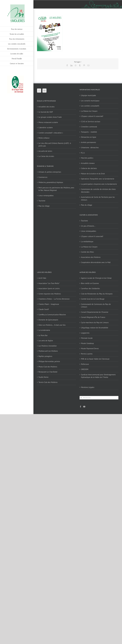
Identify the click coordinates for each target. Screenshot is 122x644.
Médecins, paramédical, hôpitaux (51, 182)
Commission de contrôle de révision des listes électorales (98, 191)
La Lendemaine (44, 330)
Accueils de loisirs (45, 151)
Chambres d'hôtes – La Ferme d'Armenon (54, 299)
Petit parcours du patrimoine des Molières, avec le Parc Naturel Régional (56, 189)
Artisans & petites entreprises (50, 172)
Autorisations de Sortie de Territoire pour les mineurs (98, 198)
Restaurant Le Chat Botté (48, 372)
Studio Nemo (43, 377)
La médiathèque (87, 242)
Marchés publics (87, 158)
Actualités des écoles (46, 107)
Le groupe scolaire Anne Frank (50, 117)
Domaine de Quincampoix (48, 320)
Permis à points (87, 354)
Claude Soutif (44, 309)
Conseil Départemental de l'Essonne (95, 312)
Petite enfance (44, 138)
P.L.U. (83, 153)
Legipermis (85, 333)
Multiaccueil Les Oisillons (48, 351)
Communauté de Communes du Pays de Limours (96, 306)
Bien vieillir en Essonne (90, 283)
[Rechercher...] (99, 398)
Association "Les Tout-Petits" (49, 283)
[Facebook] (39, 91)
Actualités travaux (88, 163)
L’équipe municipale (88, 95)
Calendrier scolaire (46, 127)
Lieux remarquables (46, 196)
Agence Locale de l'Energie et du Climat (96, 278)
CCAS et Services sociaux (91, 122)
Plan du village (44, 206)
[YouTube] (44, 91)
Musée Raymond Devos (90, 348)
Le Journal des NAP (46, 112)
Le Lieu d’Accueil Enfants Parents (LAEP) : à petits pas (55, 145)
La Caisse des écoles (46, 156)
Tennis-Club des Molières (48, 382)
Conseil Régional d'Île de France (93, 317)
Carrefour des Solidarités (90, 288)
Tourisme (42, 201)
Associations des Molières (91, 257)
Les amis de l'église (46, 341)
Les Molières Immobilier (48, 346)
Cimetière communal (89, 127)
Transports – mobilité (89, 132)
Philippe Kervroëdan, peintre (49, 361)
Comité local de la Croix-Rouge (93, 299)
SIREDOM (85, 369)
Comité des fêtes (87, 252)
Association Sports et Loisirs (49, 288)
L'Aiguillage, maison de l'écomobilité (95, 328)
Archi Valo (42, 278)
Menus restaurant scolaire (48, 122)
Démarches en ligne (89, 137)
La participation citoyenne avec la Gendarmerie (99, 184)
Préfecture (85, 364)
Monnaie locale (87, 338)
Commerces (43, 177)
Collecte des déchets (89, 168)
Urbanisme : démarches (90, 147)
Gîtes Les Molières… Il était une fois (52, 325)
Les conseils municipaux (90, 101)
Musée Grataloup (87, 343)
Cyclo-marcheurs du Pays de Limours (95, 322)
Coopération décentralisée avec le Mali (96, 262)
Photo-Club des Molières (48, 367)
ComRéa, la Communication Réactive (52, 315)
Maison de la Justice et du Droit (93, 174)
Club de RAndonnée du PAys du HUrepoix (97, 294)
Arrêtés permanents (88, 142)
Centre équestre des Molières (50, 294)
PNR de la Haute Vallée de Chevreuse (95, 359)
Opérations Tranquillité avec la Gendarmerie (98, 179)
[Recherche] (81, 398)
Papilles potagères (45, 356)
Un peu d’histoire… (88, 226)
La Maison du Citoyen (89, 111)
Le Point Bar (43, 335)
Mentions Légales (88, 387)
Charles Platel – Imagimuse (49, 304)
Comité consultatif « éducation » (51, 133)
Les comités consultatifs (90, 106)
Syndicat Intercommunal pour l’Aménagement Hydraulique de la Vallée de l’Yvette (98, 376)
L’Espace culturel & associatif (92, 116)
